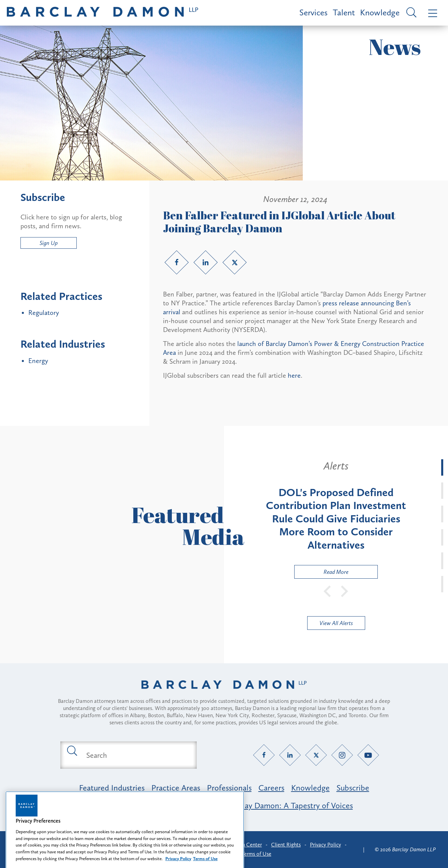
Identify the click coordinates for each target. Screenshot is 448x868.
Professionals (229, 788)
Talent (344, 12)
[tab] (442, 467)
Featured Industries (112, 788)
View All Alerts (336, 623)
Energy (38, 361)
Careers (271, 788)
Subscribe (353, 788)
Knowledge (380, 12)
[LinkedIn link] (206, 262)
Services (313, 12)
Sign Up (49, 243)
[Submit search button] (72, 750)
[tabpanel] (336, 519)
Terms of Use (257, 854)
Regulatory (44, 313)
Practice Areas (176, 788)
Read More (322, 573)
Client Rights (286, 845)
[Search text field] (136, 755)
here (294, 375)
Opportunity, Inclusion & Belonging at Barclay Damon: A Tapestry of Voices (224, 805)
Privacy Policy (325, 845)
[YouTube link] (368, 755)
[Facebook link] (177, 262)
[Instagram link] (342, 755)
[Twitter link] (235, 262)
